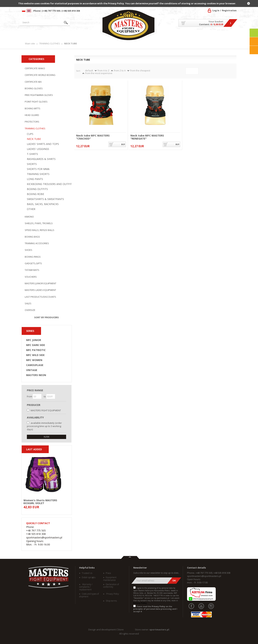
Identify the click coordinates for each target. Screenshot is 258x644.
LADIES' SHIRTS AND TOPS (43, 144)
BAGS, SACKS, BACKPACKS (43, 204)
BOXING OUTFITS (37, 189)
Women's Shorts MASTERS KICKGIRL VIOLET (40, 502)
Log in (216, 10)
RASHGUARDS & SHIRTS (41, 159)
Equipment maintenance (110, 579)
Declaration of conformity (111, 586)
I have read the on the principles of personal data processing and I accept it (155, 609)
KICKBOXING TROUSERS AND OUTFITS (50, 184)
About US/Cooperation (176, 35)
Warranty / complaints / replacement (86, 587)
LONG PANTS (35, 179)
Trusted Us (87, 573)
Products (67, 35)
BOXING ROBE (35, 194)
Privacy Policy (112, 594)
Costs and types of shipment (89, 595)
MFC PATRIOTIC (36, 350)
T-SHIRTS (32, 154)
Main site (36, 35)
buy (123, 144)
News (92, 35)
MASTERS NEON (36, 375)
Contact (228, 35)
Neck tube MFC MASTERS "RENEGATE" (147, 137)
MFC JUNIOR (34, 340)
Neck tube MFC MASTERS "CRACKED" (93, 137)
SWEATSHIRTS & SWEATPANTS (45, 199)
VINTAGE (32, 370)
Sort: (78, 71)
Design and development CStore (106, 630)
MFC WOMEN (34, 360)
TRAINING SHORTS (38, 174)
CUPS (30, 134)
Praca (108, 573)
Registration (229, 10)
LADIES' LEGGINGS (38, 149)
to (45, 397)
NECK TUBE (34, 139)
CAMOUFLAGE (35, 365)
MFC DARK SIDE (36, 345)
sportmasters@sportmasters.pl (204, 576)
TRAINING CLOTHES (50, 44)
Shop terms (111, 601)
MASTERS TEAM (208, 35)
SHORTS (32, 164)
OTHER (31, 209)
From (30, 397)
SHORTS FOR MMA (38, 169)
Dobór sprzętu (89, 577)
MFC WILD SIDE (35, 355)
